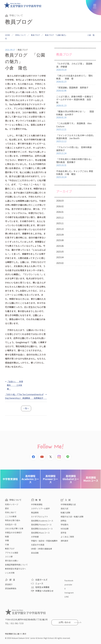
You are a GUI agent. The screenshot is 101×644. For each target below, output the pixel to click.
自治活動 (35, 553)
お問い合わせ (65, 622)
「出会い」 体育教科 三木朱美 (15, 385)
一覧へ (26, 408)
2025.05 (60, 252)
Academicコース (30, 479)
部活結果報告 (11, 588)
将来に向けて (11, 512)
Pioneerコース (50, 479)
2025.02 (60, 263)
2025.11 (60, 223)
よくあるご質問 (67, 537)
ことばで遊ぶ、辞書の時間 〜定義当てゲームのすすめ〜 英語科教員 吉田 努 (75, 101)
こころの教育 (11, 516)
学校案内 (64, 525)
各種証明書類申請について (16, 565)
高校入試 (64, 508)
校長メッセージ (12, 504)
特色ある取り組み (13, 520)
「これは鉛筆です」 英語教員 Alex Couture (75, 126)
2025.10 (60, 229)
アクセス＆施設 (12, 553)
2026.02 (60, 206)
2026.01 (60, 212)
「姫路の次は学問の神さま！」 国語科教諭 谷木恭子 (75, 114)
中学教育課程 (10, 479)
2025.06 (60, 246)
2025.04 (60, 257)
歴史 (7, 508)
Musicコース (91, 479)
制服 (7, 537)
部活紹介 (9, 584)
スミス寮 (9, 557)
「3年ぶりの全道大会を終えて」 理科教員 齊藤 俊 (75, 79)
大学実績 (35, 537)
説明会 (63, 521)
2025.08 (60, 240)
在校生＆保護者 (42, 587)
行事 (7, 545)
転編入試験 (65, 513)
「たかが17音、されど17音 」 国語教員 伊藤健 (75, 67)
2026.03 (60, 201)
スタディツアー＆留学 (40, 508)
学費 (7, 540)
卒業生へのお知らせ (44, 591)
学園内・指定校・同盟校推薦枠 (44, 541)
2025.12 (60, 218)
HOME (8, 35)
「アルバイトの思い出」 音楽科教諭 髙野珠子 (76, 150)
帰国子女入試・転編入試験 (72, 517)
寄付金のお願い (12, 561)
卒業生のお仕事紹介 (14, 532)
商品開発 (35, 513)
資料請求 (64, 541)
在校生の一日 (11, 524)
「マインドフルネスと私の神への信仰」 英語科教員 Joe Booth (76, 138)
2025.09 (60, 235)
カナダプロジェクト (40, 517)
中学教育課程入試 (68, 504)
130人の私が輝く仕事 (14, 528)
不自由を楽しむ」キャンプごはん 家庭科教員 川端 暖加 (75, 174)
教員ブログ (35, 35)
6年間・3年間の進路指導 (41, 549)
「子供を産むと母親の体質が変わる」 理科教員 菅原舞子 (75, 162)
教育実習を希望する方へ (15, 569)
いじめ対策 (10, 573)
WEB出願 (65, 529)
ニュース (39, 583)
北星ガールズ (41, 580)
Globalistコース (71, 479)
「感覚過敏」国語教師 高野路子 (75, 89)
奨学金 (63, 533)
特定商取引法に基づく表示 (16, 634)
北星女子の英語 (38, 545)
